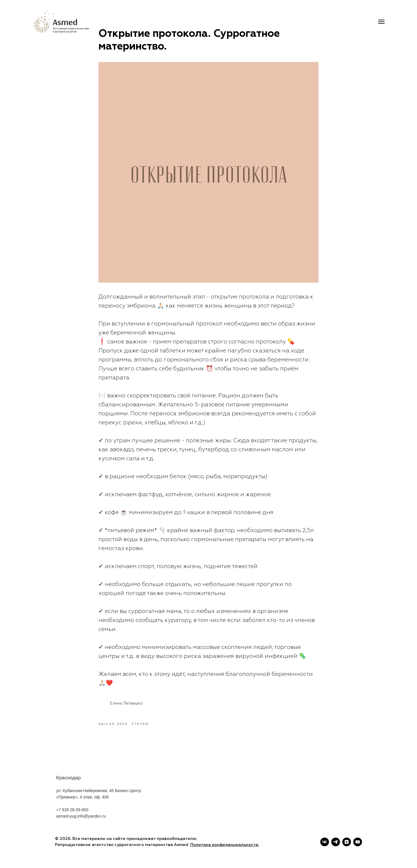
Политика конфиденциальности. (225, 845)
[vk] (325, 842)
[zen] (347, 842)
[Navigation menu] (381, 22)
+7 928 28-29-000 (72, 818)
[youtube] (358, 842)
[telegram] (336, 842)
